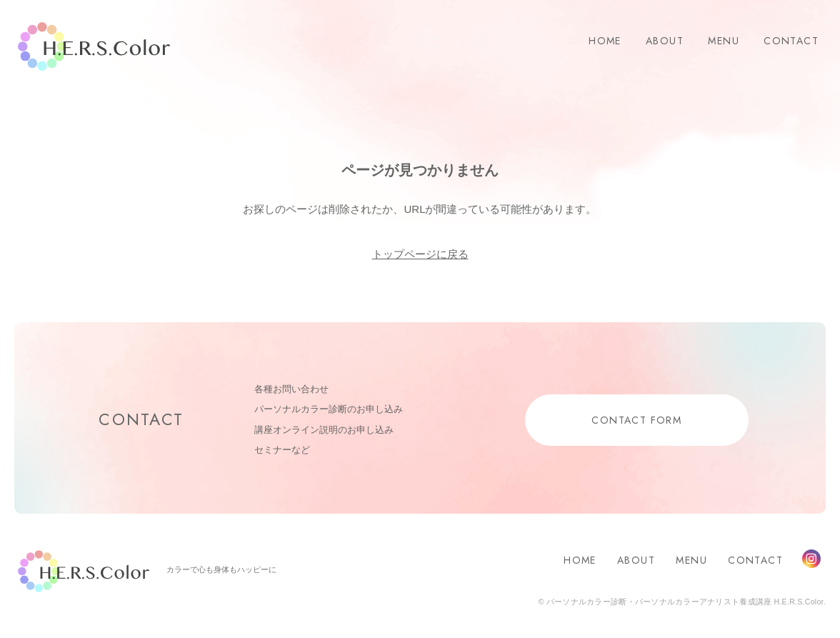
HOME (605, 41)
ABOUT (665, 41)
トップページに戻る (420, 254)
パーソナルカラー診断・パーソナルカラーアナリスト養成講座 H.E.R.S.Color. (685, 602)
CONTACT (791, 41)
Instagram (811, 559)
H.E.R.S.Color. (94, 47)
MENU (724, 41)
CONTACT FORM (636, 420)
